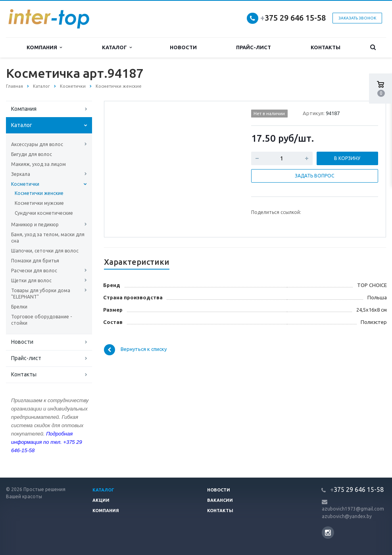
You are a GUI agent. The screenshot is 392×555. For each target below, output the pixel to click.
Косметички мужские (39, 203)
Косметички (25, 184)
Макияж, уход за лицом (38, 164)
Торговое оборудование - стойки (41, 320)
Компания (44, 47)
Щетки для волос (31, 280)
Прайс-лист (254, 47)
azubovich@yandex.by (347, 516)
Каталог (117, 47)
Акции (101, 500)
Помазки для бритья (35, 261)
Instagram (328, 533)
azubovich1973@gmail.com (353, 509)
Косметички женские (39, 193)
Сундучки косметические (44, 213)
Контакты (326, 47)
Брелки (19, 307)
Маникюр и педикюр (35, 225)
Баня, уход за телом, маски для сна (48, 238)
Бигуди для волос (32, 154)
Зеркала (21, 174)
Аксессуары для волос (37, 144)
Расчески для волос (34, 271)
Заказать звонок (357, 18)
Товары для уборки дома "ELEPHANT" (41, 294)
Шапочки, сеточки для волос (45, 251)
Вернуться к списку (135, 350)
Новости (183, 47)
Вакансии (220, 500)
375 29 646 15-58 (293, 18)
